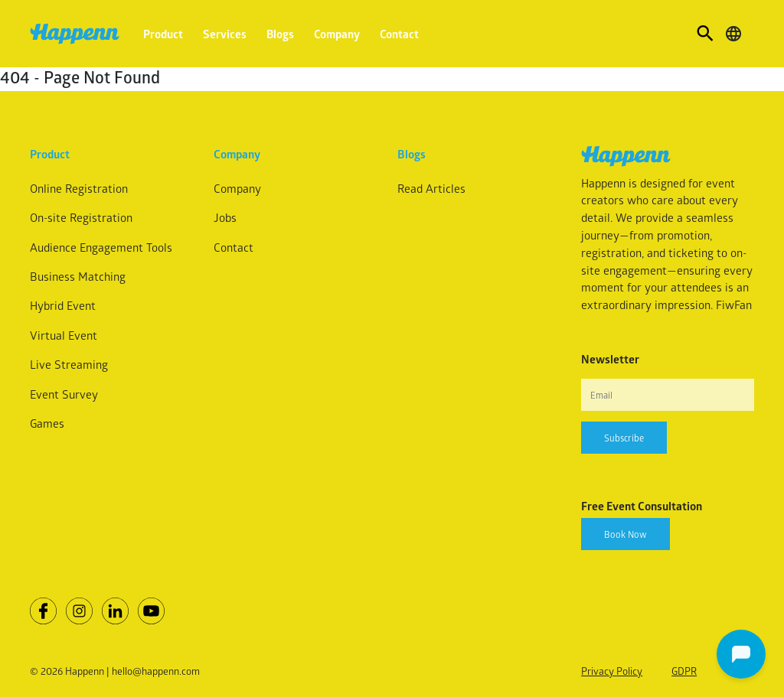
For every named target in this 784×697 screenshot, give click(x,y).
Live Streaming (69, 364)
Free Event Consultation (642, 506)
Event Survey (64, 394)
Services (225, 34)
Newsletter (610, 359)
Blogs (280, 34)
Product (163, 34)
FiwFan (734, 305)
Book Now (626, 534)
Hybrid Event (63, 305)
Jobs (225, 217)
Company (337, 34)
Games (47, 423)
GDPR (684, 671)
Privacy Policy (612, 671)
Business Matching (78, 276)
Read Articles (431, 188)
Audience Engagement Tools (101, 247)
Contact (399, 34)
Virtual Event (64, 335)
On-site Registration (81, 217)
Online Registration (79, 188)
